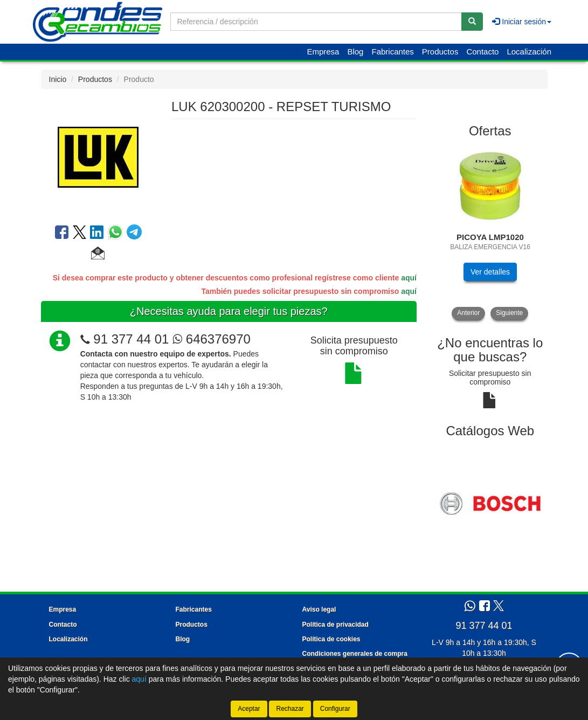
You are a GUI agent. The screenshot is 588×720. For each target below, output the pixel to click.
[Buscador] (316, 22)
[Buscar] (472, 22)
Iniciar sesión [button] (522, 22)
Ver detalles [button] (490, 272)
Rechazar (290, 709)
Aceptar (249, 709)
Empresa (323, 52)
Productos (440, 52)
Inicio (58, 79)
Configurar (335, 709)
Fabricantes (392, 52)
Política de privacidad (335, 625)
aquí (409, 278)
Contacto (482, 52)
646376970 (212, 339)
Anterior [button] (468, 313)
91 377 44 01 (131, 339)
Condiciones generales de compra (355, 654)
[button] (98, 255)
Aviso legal (319, 609)
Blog (355, 52)
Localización (529, 52)
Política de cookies (331, 639)
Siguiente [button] (509, 313)
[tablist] (490, 233)
